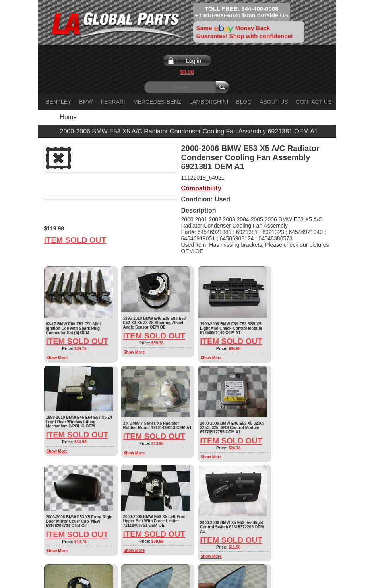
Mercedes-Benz (157, 102)
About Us (274, 102)
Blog (244, 102)
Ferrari (113, 102)
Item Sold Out (75, 240)
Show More (57, 358)
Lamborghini (209, 102)
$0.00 (187, 72)
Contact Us (314, 102)
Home (69, 117)
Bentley (59, 102)
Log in (194, 61)
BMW (86, 102)
